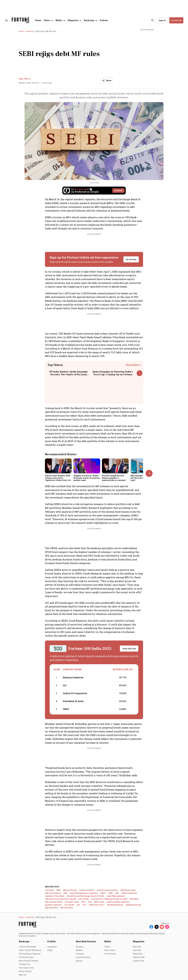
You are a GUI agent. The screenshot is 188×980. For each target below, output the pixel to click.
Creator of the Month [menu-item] (27, 947)
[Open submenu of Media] (60, 20)
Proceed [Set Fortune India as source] (118, 190)
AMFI (103, 893)
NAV (83, 902)
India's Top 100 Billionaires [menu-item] (30, 950)
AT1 (78, 905)
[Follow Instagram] (167, 927)
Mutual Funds (70, 890)
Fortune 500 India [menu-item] (26, 957)
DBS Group (99, 902)
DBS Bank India (128, 890)
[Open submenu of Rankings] (90, 20)
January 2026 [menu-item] (139, 961)
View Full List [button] (129, 649)
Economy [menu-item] (80, 954)
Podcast (104, 20)
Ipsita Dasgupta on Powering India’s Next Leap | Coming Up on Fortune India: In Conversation (113, 375)
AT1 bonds (69, 905)
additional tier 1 (97, 905)
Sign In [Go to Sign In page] (162, 20)
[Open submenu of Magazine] (74, 20)
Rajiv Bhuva (25, 79)
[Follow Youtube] (162, 927)
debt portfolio (52, 908)
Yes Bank (49, 890)
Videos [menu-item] (107, 947)
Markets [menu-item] (79, 950)
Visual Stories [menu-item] (110, 954)
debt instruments (53, 893)
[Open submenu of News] (48, 20)
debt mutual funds (54, 902)
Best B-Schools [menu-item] (25, 971)
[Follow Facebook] (151, 927)
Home (38, 20)
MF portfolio (67, 908)
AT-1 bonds (84, 899)
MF (117, 893)
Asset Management (116, 896)
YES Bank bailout (115, 905)
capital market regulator (118, 902)
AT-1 (84, 905)
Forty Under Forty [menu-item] (26, 968)
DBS (65, 893)
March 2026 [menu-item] (138, 954)
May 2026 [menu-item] (137, 947)
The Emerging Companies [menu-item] (30, 954)
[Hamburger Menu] (6, 20)
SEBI (58, 890)
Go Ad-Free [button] (176, 20)
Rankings (24, 941)
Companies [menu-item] (52, 947)
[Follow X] (157, 927)
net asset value (72, 902)
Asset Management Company (84, 893)
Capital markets (87, 890)
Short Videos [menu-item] (110, 950)
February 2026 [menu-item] (139, 957)
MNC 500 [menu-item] (23, 975)
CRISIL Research (129, 893)
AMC (111, 893)
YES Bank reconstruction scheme (61, 899)
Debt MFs (134, 899)
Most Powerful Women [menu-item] (28, 961)
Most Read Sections (86, 941)
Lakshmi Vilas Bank (55, 896)
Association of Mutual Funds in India (109, 899)
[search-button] (153, 20)
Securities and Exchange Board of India (85, 896)
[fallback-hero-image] (58, 466)
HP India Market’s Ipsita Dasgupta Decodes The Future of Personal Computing (68, 375)
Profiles (51, 941)
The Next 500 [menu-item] (24, 964)
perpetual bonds (133, 905)
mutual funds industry (107, 890)
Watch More (132, 365)
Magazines (139, 941)
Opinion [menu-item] (79, 961)
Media (108, 941)
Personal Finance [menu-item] (83, 957)
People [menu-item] (50, 950)
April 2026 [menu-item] (137, 950)
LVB (90, 902)
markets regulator (53, 905)
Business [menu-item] (80, 947)
